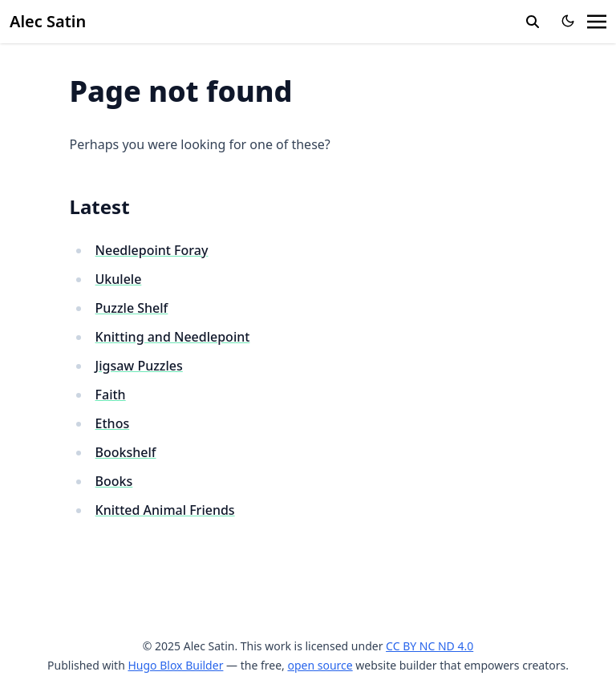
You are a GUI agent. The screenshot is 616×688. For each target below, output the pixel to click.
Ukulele (119, 279)
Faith (111, 395)
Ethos (113, 423)
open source (320, 665)
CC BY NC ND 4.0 (430, 646)
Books (114, 481)
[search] (533, 22)
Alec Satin (48, 21)
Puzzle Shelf (132, 308)
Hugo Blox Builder (175, 665)
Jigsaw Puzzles (139, 366)
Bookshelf (126, 452)
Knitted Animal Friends (165, 510)
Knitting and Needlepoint (173, 337)
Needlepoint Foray (152, 250)
